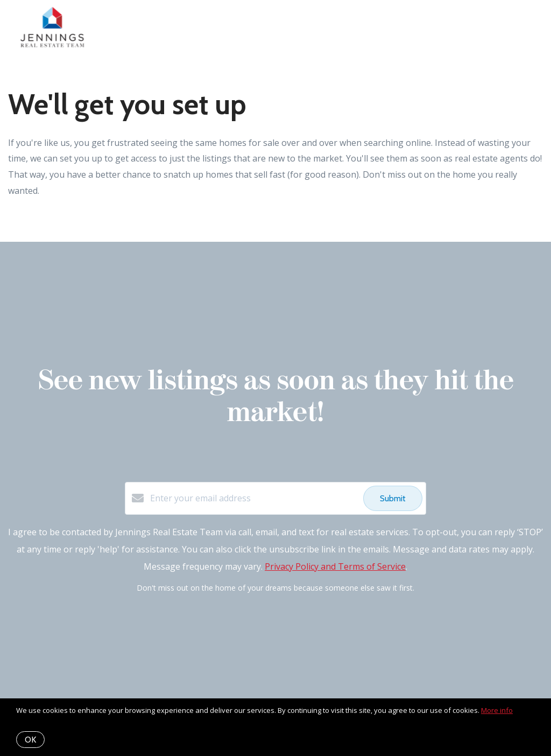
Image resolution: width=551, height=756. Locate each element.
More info (497, 710)
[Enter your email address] (254, 498)
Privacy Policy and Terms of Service (335, 566)
